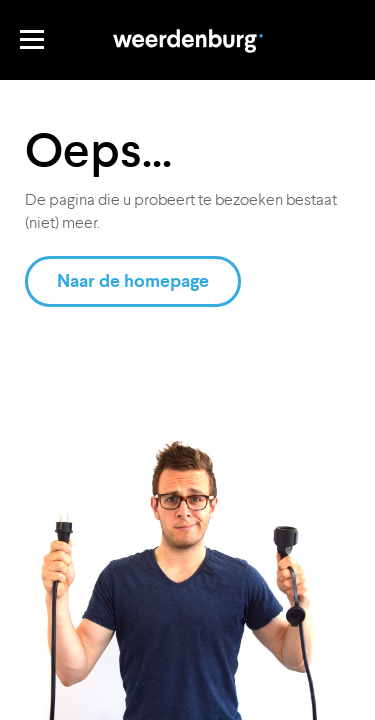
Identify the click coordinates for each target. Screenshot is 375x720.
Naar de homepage (133, 281)
